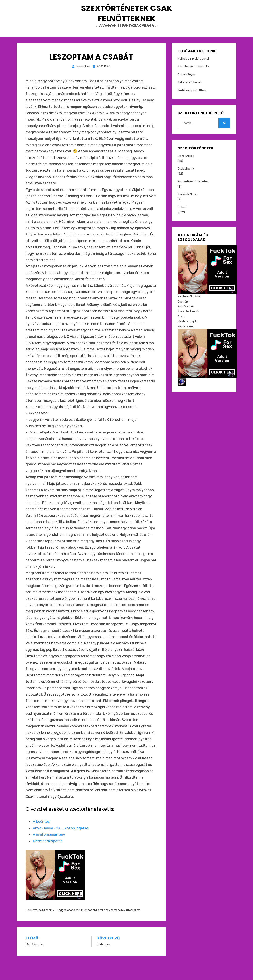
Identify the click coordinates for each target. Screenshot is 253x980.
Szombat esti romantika (193, 85)
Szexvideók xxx (188, 213)
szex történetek (115, 929)
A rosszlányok (186, 93)
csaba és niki (75, 929)
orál (100, 929)
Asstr (181, 335)
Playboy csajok (187, 340)
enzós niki (91, 929)
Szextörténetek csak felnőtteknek (126, 22)
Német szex (186, 345)
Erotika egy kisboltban (192, 109)
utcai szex (133, 929)
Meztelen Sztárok (189, 315)
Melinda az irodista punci (193, 77)
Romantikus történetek (193, 200)
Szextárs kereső (188, 330)
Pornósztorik (186, 325)
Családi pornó (186, 187)
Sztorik (47, 929)
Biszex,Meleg (186, 174)
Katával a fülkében (190, 101)
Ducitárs (183, 320)
